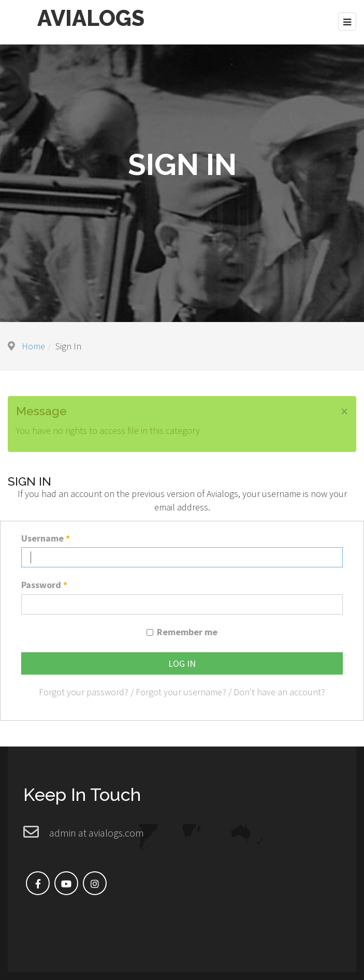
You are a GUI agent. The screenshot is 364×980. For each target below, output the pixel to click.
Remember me (187, 631)
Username (46, 537)
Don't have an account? (279, 691)
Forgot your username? (181, 691)
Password (44, 584)
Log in (182, 662)
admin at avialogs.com (97, 832)
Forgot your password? (84, 691)
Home (33, 345)
